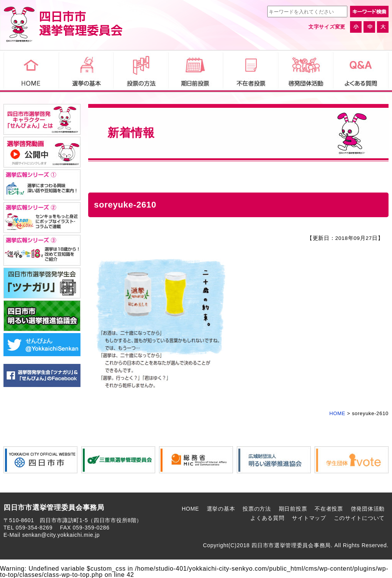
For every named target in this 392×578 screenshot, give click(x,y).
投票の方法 (257, 509)
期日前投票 (293, 509)
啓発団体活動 (368, 509)
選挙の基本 (221, 509)
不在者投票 (329, 509)
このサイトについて (359, 518)
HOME (190, 509)
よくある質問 (267, 518)
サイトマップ (309, 518)
